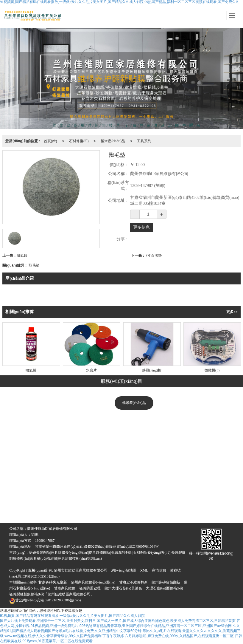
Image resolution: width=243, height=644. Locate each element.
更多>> (232, 312)
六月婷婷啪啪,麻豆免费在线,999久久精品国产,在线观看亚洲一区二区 (179, 636)
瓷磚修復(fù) (65, 492)
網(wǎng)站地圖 (124, 570)
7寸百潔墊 (154, 256)
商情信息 (159, 570)
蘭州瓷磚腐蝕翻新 (166, 582)
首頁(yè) (50, 141)
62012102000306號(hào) (45, 600)
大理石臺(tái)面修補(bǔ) (165, 588)
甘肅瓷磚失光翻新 (53, 582)
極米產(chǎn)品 (113, 141)
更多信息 (141, 227)
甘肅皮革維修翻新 (133, 582)
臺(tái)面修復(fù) (211, 492)
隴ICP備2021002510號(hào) (39, 576)
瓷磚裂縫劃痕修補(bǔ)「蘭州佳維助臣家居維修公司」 (52, 594)
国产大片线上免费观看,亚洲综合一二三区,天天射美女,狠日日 (48, 621)
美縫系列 (134, 462)
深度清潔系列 (134, 448)
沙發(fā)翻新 (173, 492)
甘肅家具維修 (65, 588)
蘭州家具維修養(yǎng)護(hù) (93, 582)
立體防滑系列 (134, 477)
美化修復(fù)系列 (134, 418)
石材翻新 (120, 509)
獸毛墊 (34, 265)
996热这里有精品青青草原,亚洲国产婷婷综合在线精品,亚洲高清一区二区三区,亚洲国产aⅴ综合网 (156, 626)
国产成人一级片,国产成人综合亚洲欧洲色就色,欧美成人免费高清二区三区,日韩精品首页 (166, 621)
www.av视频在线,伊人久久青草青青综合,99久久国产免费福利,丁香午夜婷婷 (64, 636)
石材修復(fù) (79, 141)
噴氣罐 (22, 256)
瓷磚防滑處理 (90, 588)
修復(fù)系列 (134, 433)
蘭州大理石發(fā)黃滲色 (123, 588)
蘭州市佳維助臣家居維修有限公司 (81, 570)
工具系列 (144, 141)
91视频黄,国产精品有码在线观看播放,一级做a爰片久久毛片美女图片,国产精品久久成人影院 (72, 616)
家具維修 (98, 492)
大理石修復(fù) (28, 492)
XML (144, 570)
